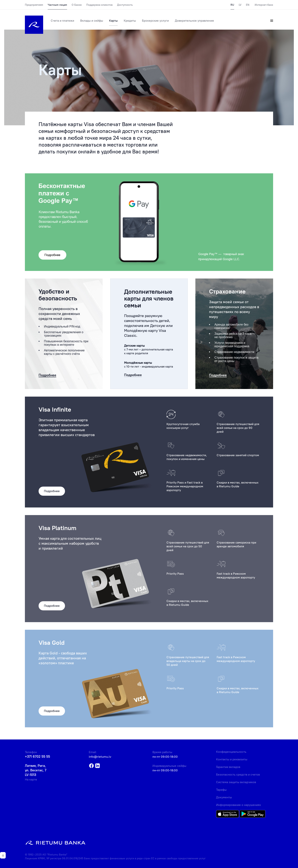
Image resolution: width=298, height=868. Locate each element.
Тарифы (221, 790)
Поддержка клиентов (99, 5)
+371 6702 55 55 (37, 756)
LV (240, 5)
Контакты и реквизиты (232, 759)
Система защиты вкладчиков (236, 782)
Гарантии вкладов (228, 767)
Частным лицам (57, 5)
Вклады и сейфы (92, 21)
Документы (224, 797)
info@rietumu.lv (100, 757)
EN (248, 5)
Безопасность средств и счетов (238, 774)
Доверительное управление (194, 21)
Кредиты (130, 21)
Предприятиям (34, 5)
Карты (113, 21)
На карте (31, 779)
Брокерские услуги (155, 21)
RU (232, 5)
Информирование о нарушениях (239, 805)
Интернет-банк (264, 5)
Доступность (125, 5)
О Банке (77, 5)
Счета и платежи (62, 21)
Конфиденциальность (231, 752)
